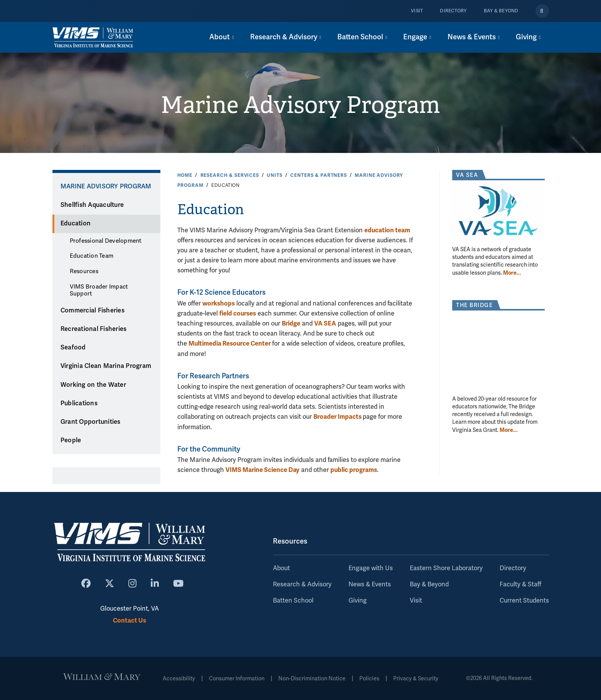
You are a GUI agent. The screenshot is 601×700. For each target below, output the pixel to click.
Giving (358, 601)
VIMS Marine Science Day (263, 470)
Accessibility (179, 679)
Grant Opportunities (91, 422)
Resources (84, 271)
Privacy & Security (416, 679)
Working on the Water (93, 385)
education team (387, 230)
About (281, 568)
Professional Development (106, 241)
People (71, 440)
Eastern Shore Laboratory (446, 568)
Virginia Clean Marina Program (106, 366)
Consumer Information (237, 679)
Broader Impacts (338, 417)
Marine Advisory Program (300, 105)
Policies (369, 679)
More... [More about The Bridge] (509, 430)
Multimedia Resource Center (230, 343)
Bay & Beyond (501, 11)
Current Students (524, 601)
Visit (417, 11)
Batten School (293, 601)
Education (76, 223)
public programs (354, 470)
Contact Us (130, 620)
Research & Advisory (302, 584)
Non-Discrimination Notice (312, 679)
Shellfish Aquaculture (92, 205)
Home (185, 175)
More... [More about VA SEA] (512, 273)
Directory (453, 11)
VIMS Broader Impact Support (99, 290)
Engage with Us (371, 568)
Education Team (92, 256)
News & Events (370, 584)
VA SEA (325, 323)
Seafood (73, 347)
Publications (79, 403)
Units (274, 175)
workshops (219, 303)
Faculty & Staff (520, 584)
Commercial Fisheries (93, 311)
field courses (238, 313)
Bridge (291, 323)
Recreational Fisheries (94, 329)
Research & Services (230, 175)
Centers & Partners (318, 175)
